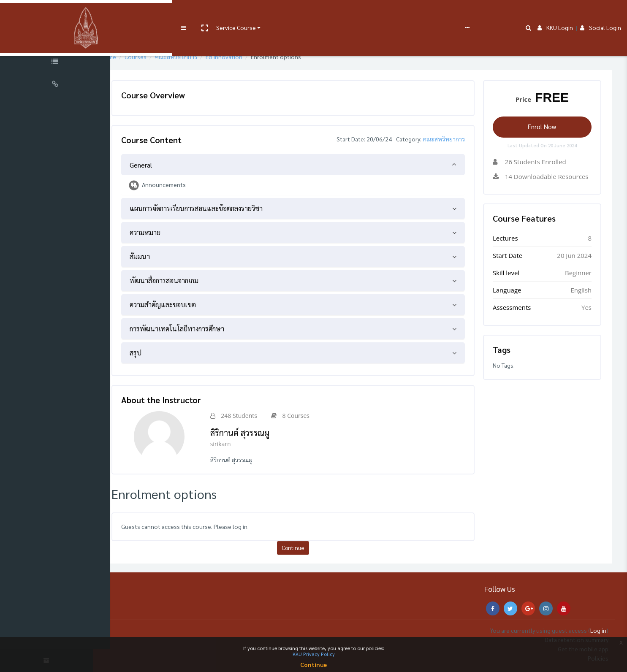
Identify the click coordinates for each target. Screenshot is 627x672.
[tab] (308, 165)
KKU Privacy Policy (314, 654)
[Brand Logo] (55, 14)
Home (132, 57)
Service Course (174, 14)
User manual (221, 14)
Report (334, 14)
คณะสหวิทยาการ (200, 57)
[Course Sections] (55, 40)
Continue (308, 548)
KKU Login (555, 14)
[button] (142, 14)
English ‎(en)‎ (369, 14)
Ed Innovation (248, 57)
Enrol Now (545, 126)
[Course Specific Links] (55, 62)
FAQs (312, 14)
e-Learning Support (269, 14)
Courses (160, 57)
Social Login (601, 14)
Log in (598, 630)
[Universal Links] (55, 85)
